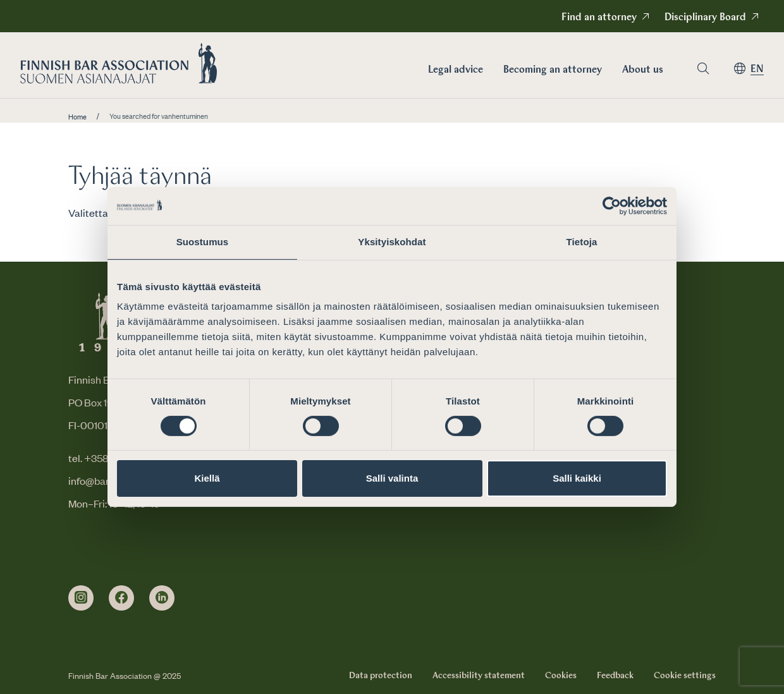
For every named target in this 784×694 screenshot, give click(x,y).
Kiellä (207, 478)
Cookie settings (685, 676)
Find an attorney (599, 18)
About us (643, 70)
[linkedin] (162, 598)
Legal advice (456, 70)
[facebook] (121, 598)
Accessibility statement (479, 676)
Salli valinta (392, 478)
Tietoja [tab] (582, 242)
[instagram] (81, 598)
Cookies (561, 676)
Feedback (615, 676)
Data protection (381, 676)
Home (77, 117)
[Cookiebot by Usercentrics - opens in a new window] (612, 206)
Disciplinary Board (705, 18)
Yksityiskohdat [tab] (392, 242)
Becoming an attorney (553, 70)
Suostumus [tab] (203, 242)
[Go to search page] (703, 69)
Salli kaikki (577, 478)
